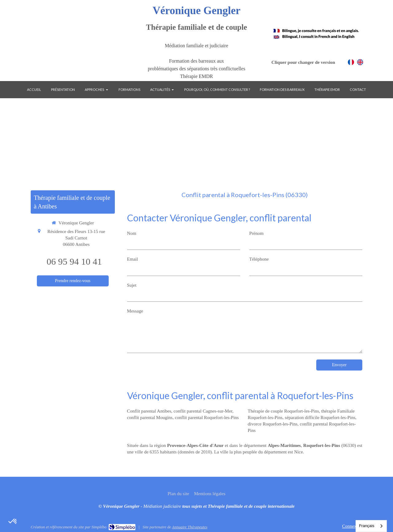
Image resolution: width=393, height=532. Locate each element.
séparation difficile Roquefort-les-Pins (320, 417)
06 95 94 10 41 (74, 261)
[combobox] (371, 526)
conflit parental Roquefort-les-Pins (207, 417)
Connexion (352, 526)
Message (135, 311)
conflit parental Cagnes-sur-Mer (203, 411)
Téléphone (259, 259)
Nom (132, 233)
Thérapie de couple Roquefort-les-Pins (283, 411)
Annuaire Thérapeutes (190, 527)
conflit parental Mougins (150, 417)
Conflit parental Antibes (149, 411)
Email (133, 259)
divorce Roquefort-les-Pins (273, 424)
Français (367, 526)
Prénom (257, 233)
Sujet (132, 285)
